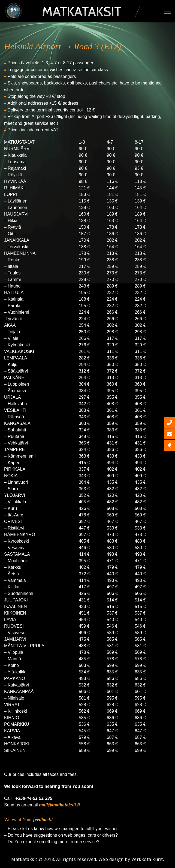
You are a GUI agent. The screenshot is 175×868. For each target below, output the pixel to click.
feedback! (43, 819)
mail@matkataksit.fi (59, 805)
